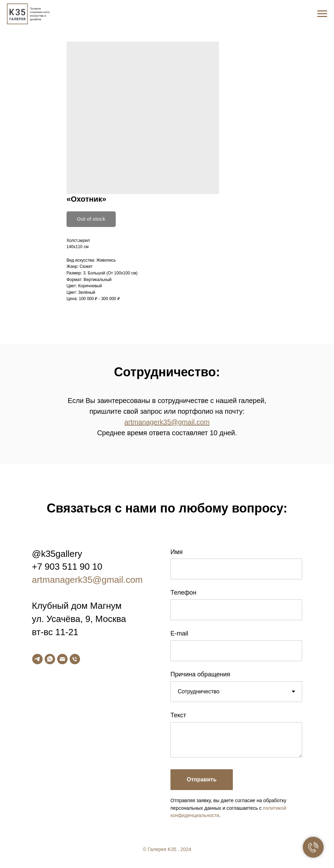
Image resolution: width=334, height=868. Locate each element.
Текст (178, 715)
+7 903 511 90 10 (67, 567)
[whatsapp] (50, 659)
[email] (62, 659)
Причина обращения (200, 674)
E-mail (179, 633)
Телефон (183, 593)
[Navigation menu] (322, 14)
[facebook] (293, 852)
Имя (177, 552)
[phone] (75, 659)
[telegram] (37, 659)
